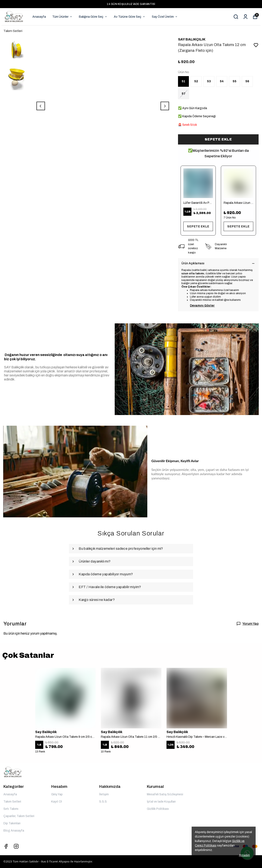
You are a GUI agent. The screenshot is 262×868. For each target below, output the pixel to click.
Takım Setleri (13, 31)
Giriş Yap (57, 794)
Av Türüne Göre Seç (130, 17)
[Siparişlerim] (245, 17)
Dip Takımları (12, 823)
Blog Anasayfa (14, 831)
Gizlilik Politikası (158, 809)
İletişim (104, 794)
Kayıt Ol (56, 802)
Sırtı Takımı (11, 809)
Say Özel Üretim (165, 17)
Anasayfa (39, 17)
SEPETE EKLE (218, 139)
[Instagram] (16, 846)
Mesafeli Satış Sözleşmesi (165, 794)
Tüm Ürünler (62, 17)
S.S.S (103, 802)
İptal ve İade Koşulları (161, 802)
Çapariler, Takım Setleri (19, 816)
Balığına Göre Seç (93, 17)
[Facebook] (6, 846)
